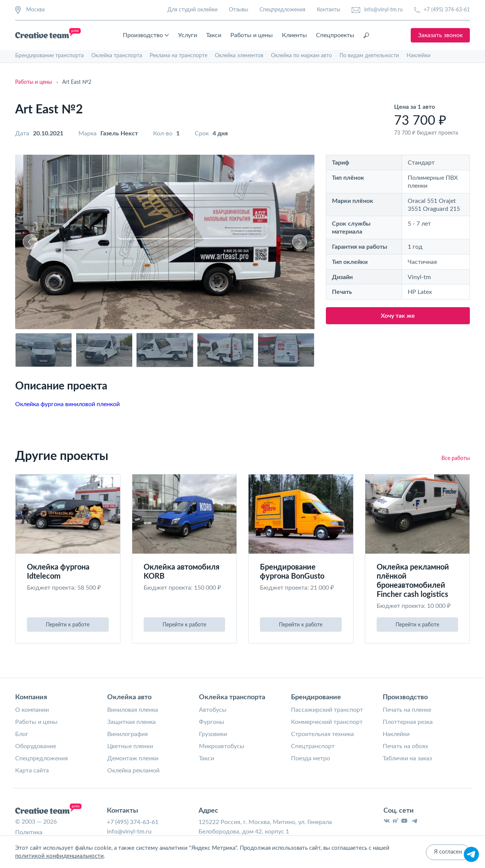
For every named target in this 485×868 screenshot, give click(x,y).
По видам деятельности (369, 56)
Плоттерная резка (408, 722)
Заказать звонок (440, 35)
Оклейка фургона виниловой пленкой (67, 404)
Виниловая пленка (133, 710)
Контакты (329, 10)
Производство (146, 35)
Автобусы (213, 710)
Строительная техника (322, 734)
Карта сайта (32, 771)
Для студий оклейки (192, 10)
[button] (30, 242)
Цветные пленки (130, 746)
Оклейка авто (129, 697)
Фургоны (212, 722)
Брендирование (316, 697)
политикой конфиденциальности (59, 856)
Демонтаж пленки (133, 758)
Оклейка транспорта (117, 56)
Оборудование (36, 746)
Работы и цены (252, 35)
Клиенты (295, 35)
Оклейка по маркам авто (301, 56)
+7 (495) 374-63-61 (442, 10)
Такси (214, 35)
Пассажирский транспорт (327, 710)
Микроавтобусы (222, 746)
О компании (32, 710)
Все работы (456, 458)
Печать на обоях (405, 746)
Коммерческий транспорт (327, 722)
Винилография (128, 734)
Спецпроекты (336, 35)
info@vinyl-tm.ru (377, 10)
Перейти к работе (68, 625)
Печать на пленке (407, 710)
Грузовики (213, 734)
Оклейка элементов (239, 56)
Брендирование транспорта (49, 56)
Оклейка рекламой (133, 771)
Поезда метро (311, 758)
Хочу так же (398, 316)
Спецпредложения (282, 10)
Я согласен (448, 853)
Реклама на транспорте (178, 56)
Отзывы (239, 10)
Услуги (188, 35)
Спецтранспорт (313, 746)
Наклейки (419, 56)
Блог (22, 734)
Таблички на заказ (407, 758)
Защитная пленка (131, 722)
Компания (31, 697)
